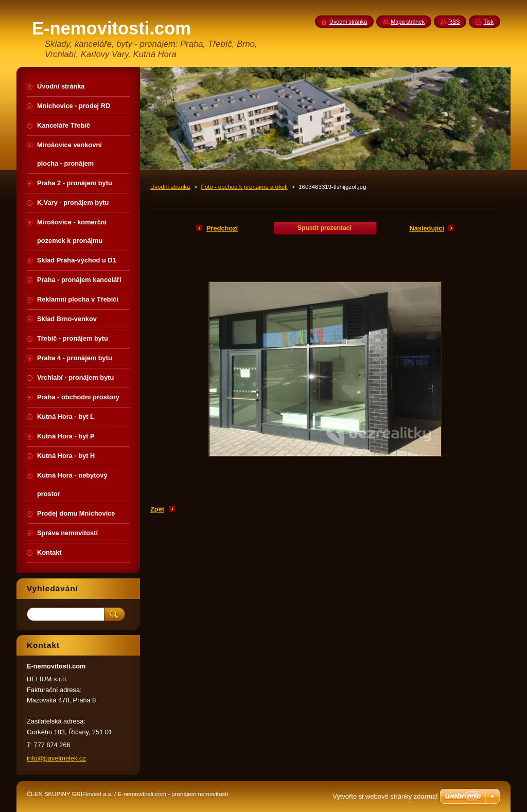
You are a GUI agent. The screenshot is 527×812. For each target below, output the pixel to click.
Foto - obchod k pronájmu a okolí (244, 187)
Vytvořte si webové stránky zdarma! (385, 796)
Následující (427, 228)
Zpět (157, 509)
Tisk (488, 22)
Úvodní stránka (170, 187)
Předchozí (222, 228)
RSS (454, 22)
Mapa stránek (408, 22)
